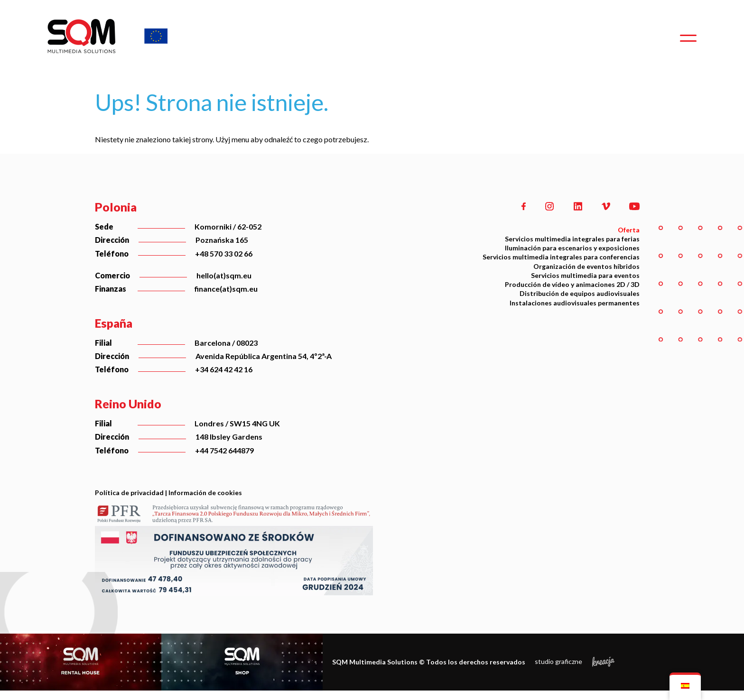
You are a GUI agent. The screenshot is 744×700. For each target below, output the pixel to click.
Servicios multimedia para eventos (585, 275)
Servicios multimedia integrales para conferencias (561, 257)
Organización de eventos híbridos (586, 266)
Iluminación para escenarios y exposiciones (572, 248)
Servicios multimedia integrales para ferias (572, 239)
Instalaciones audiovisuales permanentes (575, 303)
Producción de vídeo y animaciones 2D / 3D (572, 284)
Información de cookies (205, 493)
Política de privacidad (129, 493)
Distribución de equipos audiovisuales (580, 293)
